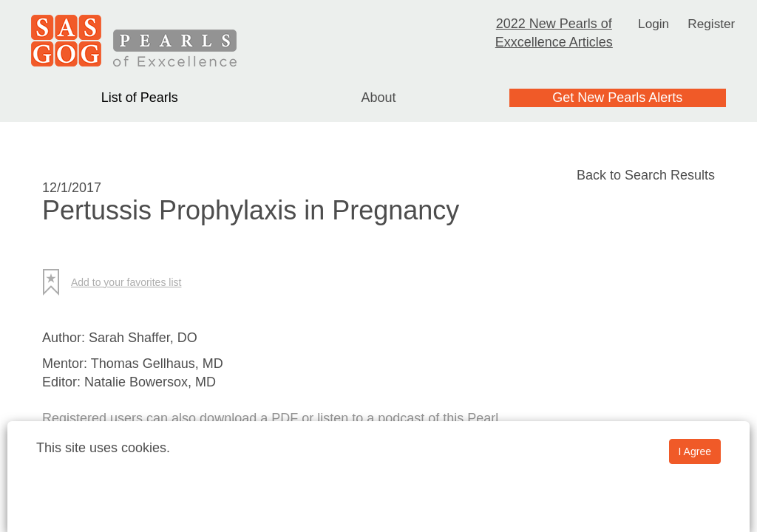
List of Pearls (140, 98)
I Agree (695, 451)
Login (653, 24)
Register (712, 24)
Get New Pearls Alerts (617, 98)
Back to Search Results (646, 175)
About (378, 98)
